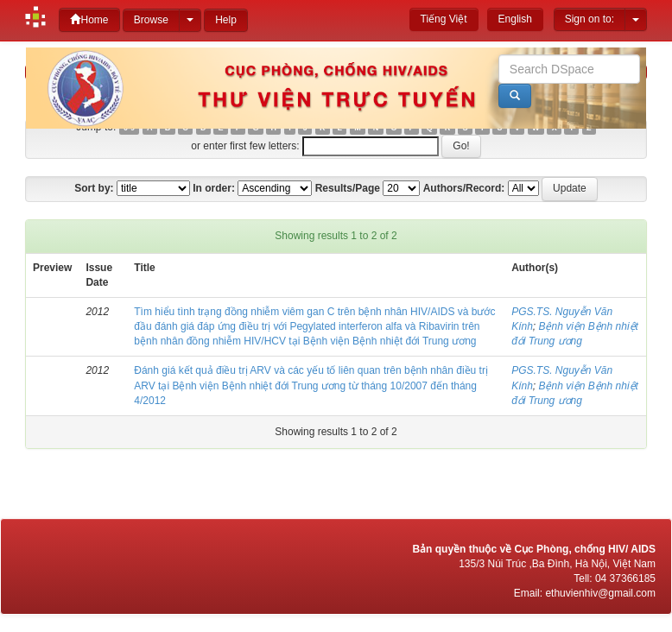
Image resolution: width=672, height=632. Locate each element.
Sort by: (94, 188)
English (515, 19)
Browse (151, 20)
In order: (214, 188)
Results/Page (348, 188)
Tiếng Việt (444, 19)
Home (89, 19)
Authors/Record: (464, 188)
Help (226, 20)
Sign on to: (590, 19)
